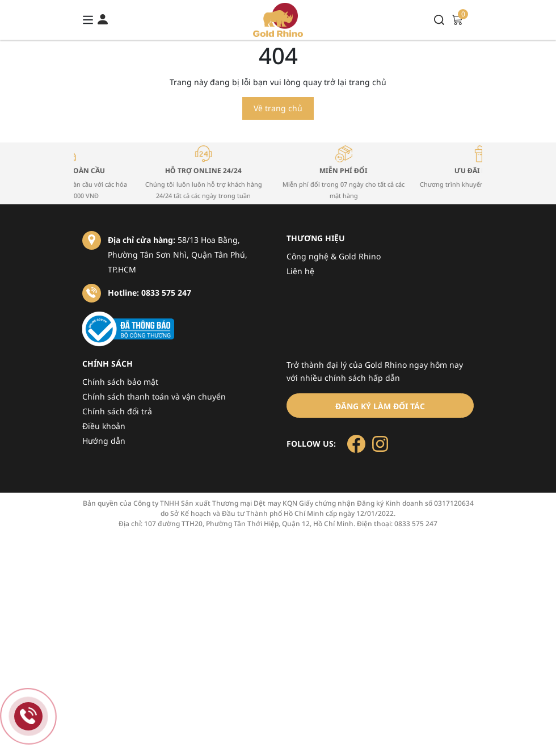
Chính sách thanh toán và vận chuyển (154, 396)
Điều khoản (104, 426)
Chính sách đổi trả (117, 411)
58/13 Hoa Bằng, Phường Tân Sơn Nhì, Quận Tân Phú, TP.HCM (178, 255)
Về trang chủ (278, 108)
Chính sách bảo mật (120, 382)
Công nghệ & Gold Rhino (334, 256)
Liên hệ (300, 271)
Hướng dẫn (104, 441)
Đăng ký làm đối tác (380, 406)
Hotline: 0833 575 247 (149, 293)
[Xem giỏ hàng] (457, 19)
